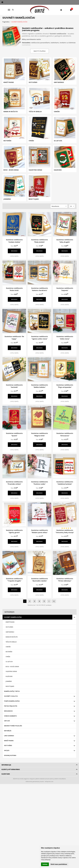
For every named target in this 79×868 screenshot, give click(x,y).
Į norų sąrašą (14, 256)
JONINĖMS (9, 688)
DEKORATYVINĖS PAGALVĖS (13, 732)
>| (54, 608)
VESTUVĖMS (9, 633)
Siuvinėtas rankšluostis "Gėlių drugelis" (65, 241)
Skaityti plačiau (40, 51)
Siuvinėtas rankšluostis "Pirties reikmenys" (65, 586)
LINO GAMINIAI (9, 742)
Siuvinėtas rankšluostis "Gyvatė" (14, 434)
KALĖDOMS (9, 683)
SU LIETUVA (9, 668)
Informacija (6, 771)
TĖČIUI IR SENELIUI (11, 648)
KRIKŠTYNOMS (10, 629)
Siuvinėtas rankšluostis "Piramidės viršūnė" (14, 483)
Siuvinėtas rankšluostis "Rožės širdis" (14, 289)
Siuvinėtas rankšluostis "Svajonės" (65, 289)
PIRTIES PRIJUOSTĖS (11, 712)
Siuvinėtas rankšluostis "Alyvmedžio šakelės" (39, 580)
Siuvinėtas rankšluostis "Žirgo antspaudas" (65, 386)
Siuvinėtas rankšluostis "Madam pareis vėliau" (39, 531)
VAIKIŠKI (8, 653)
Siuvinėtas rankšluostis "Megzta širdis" (39, 434)
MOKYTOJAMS (10, 693)
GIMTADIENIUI (10, 638)
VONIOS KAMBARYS (10, 722)
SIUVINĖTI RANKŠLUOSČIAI (13, 624)
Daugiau (14, 251)
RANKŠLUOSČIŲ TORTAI (12, 698)
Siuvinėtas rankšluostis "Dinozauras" (65, 434)
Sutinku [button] (45, 864)
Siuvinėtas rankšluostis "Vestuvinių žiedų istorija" (65, 531)
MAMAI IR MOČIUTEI (12, 643)
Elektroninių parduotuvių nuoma (35, 788)
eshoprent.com (49, 788)
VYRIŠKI (8, 663)
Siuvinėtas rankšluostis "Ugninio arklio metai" (39, 338)
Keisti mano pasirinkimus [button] (59, 864)
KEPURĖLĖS (8, 737)
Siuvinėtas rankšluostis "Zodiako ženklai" (14, 241)
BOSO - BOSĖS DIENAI (12, 673)
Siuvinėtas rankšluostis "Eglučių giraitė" (14, 531)
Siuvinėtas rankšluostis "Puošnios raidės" (39, 483)
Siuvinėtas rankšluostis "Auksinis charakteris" (39, 289)
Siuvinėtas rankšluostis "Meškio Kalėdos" (39, 386)
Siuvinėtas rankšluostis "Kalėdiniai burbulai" (65, 483)
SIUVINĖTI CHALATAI (11, 703)
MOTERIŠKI (9, 658)
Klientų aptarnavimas (11, 776)
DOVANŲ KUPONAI (10, 762)
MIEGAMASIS (8, 717)
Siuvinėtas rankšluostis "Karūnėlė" (14, 386)
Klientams (6, 780)
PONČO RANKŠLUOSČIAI (12, 707)
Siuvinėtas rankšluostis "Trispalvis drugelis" (14, 580)
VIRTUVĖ (7, 727)
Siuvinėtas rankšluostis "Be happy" (14, 338)
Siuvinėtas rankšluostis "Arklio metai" (65, 338)
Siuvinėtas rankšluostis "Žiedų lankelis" (39, 241)
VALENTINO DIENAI (11, 678)
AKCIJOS (7, 757)
